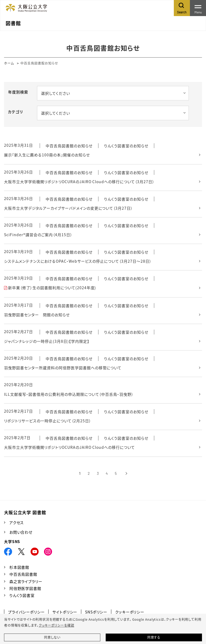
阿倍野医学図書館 (25, 588)
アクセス (17, 522)
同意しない (52, 637)
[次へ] (126, 474)
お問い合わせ (21, 532)
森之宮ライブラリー (26, 581)
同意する (154, 637)
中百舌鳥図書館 (23, 574)
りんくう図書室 (22, 595)
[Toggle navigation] (198, 8)
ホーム (9, 63)
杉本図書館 (19, 567)
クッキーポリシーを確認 (56, 625)
